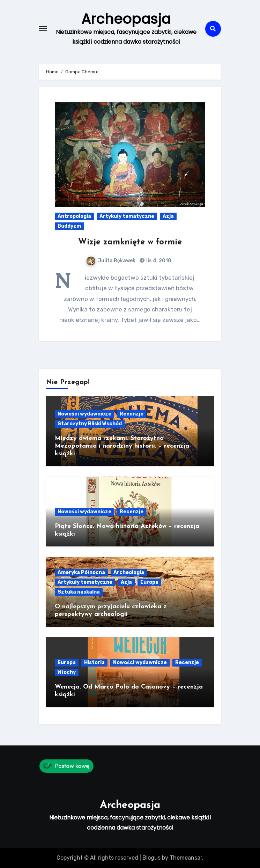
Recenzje (132, 414)
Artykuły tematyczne (127, 216)
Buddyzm (69, 226)
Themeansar (186, 858)
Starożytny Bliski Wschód (90, 424)
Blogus (151, 858)
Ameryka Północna (81, 572)
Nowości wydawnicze (84, 414)
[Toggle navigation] (43, 29)
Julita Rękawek (111, 261)
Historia (94, 663)
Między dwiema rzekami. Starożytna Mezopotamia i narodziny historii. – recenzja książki (122, 446)
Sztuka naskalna (79, 592)
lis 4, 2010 (158, 261)
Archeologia (129, 572)
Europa (149, 582)
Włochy (67, 672)
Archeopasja (126, 19)
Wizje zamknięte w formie (130, 242)
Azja (168, 216)
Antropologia (74, 216)
